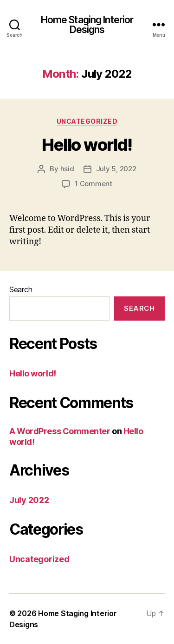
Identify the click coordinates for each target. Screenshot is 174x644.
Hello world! (87, 145)
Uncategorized (87, 121)
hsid (67, 169)
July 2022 (29, 500)
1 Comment (93, 184)
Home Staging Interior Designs (87, 25)
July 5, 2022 (116, 169)
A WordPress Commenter (60, 431)
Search (21, 289)
